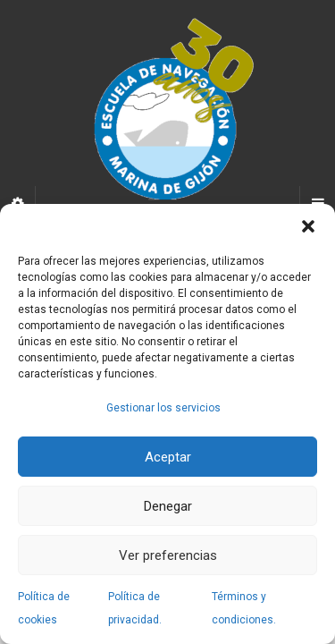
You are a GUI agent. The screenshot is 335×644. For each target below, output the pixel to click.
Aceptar (168, 457)
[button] (308, 226)
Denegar (168, 506)
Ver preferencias (168, 555)
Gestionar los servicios (163, 408)
